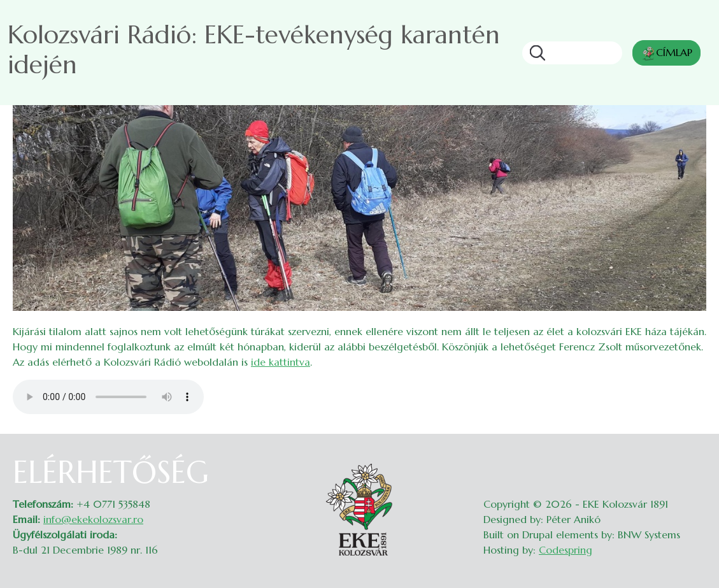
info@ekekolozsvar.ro (93, 519)
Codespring (566, 550)
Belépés (694, 462)
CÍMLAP (666, 54)
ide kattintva (281, 362)
